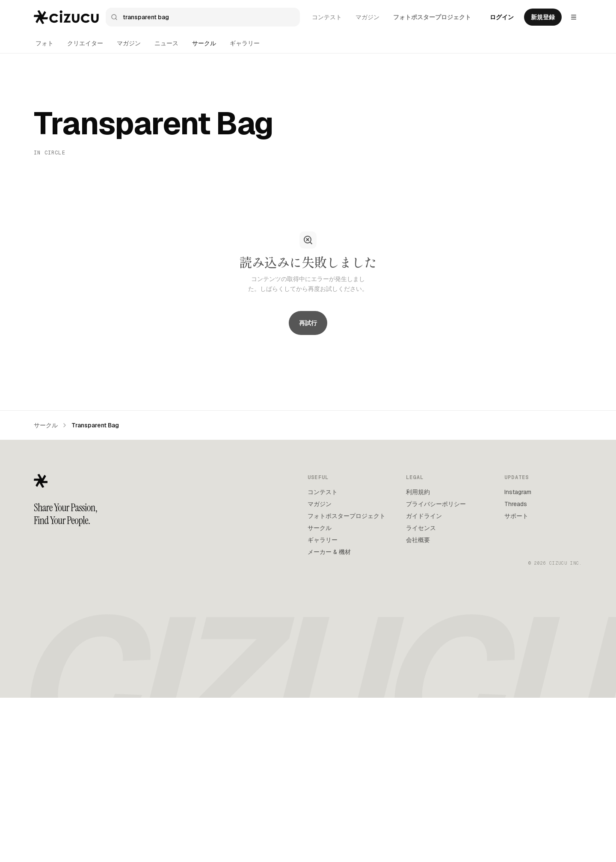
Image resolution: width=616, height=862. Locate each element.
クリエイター (85, 43)
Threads (516, 668)
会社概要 (418, 704)
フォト (44, 43)
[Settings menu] (574, 17)
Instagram (518, 656)
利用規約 (418, 656)
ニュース (166, 43)
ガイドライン (424, 680)
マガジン (367, 17)
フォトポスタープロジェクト (432, 17)
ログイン (502, 17)
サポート (516, 680)
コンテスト (327, 17)
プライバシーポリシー (436, 668)
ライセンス (421, 692)
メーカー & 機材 (329, 716)
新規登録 (543, 17)
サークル (204, 43)
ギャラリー (245, 43)
